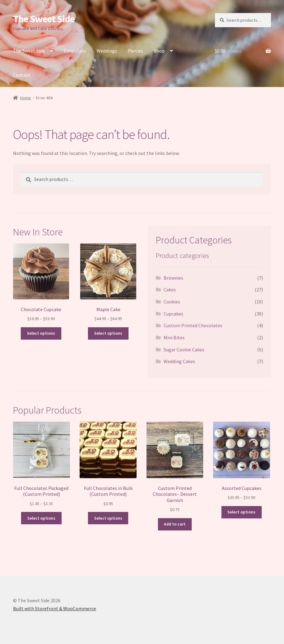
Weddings (107, 51)
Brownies (173, 278)
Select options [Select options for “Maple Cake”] (108, 333)
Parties (135, 51)
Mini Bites (174, 337)
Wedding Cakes (179, 361)
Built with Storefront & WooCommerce (55, 608)
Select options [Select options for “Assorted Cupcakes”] (241, 512)
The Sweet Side (44, 19)
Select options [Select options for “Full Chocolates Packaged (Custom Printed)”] (41, 518)
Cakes (170, 290)
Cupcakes (173, 314)
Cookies (172, 302)
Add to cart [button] (175, 524)
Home (26, 98)
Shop (159, 51)
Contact (22, 75)
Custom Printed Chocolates (193, 325)
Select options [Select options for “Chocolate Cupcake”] (41, 333)
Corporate (75, 51)
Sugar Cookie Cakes (184, 350)
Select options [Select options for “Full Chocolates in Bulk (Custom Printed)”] (108, 518)
